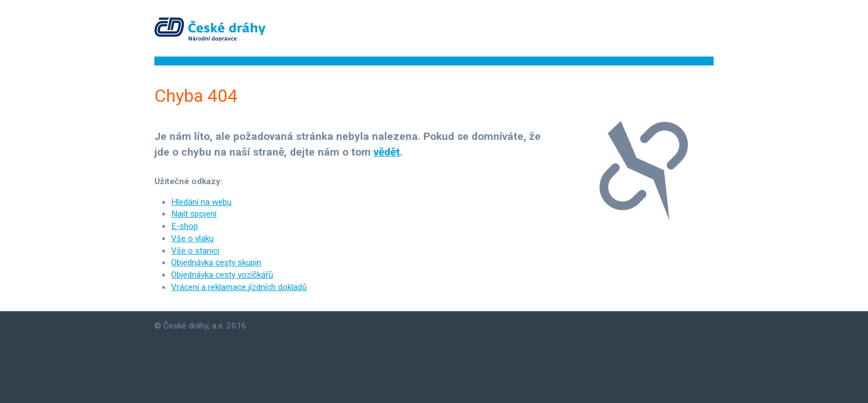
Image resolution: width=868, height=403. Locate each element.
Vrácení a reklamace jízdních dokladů (239, 287)
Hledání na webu (201, 202)
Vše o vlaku (192, 238)
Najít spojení (194, 214)
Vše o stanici (195, 251)
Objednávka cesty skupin (216, 263)
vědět (387, 152)
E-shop (185, 226)
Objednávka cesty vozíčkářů (222, 275)
